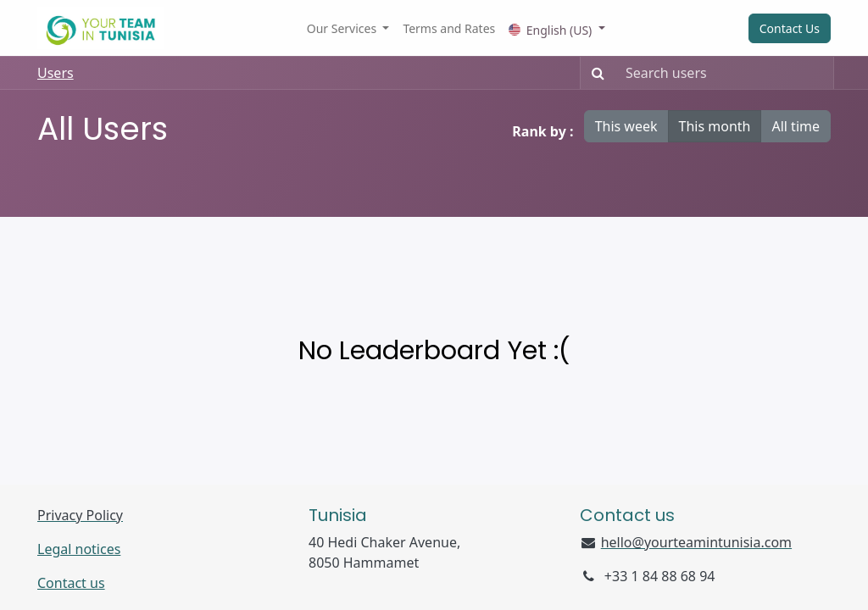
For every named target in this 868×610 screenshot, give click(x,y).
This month (715, 126)
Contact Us (790, 28)
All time (796, 126)
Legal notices (79, 549)
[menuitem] (449, 28)
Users (56, 73)
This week (626, 126)
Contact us (71, 583)
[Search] (595, 73)
